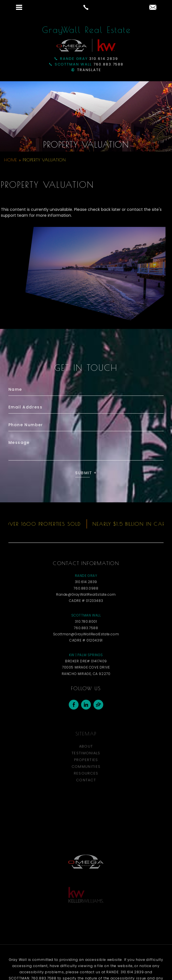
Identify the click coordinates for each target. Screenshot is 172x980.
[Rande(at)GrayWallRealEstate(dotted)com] (153, 8)
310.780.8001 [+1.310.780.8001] (86, 632)
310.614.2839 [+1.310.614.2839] (86, 59)
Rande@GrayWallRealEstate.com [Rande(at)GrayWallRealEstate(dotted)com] (86, 605)
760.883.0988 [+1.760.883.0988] (86, 599)
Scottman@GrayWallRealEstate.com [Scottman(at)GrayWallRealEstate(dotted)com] (86, 644)
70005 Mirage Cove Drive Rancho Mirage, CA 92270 (86, 681)
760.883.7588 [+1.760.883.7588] (86, 64)
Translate (86, 70)
